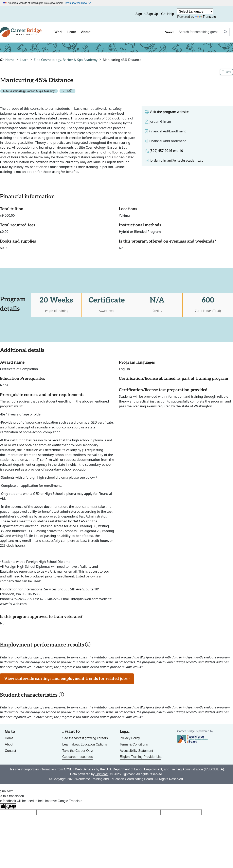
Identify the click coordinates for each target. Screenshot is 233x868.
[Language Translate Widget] (195, 11)
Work (58, 32)
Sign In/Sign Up (147, 14)
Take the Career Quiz (78, 752)
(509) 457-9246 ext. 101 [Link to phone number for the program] (167, 152)
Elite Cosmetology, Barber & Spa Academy (66, 60)
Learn (72, 32)
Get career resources (77, 759)
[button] (71, 93)
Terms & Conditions (134, 746)
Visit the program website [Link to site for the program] (169, 114)
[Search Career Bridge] (199, 32)
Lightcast (102, 776)
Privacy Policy (130, 740)
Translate (206, 17)
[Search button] (226, 32)
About (86, 32)
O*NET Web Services (79, 771)
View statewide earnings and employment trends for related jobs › (67, 681)
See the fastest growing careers (85, 740)
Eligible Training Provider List (141, 759)
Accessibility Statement (136, 752)
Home (10, 60)
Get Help (168, 14)
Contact (10, 752)
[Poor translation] (11, 808)
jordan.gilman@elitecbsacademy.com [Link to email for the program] (178, 162)
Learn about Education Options (85, 746)
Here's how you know (75, 3)
